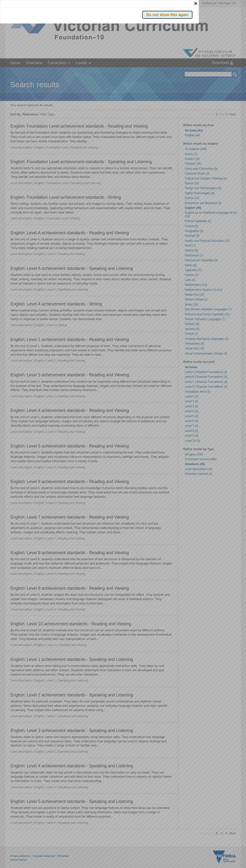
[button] (227, 72)
